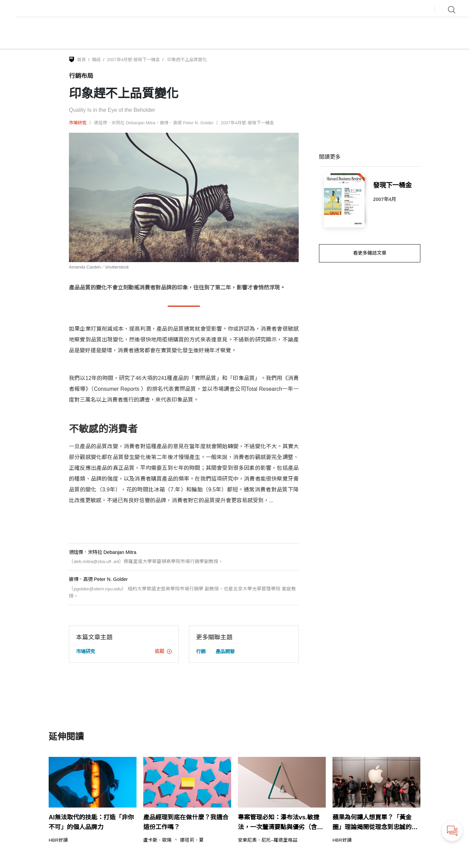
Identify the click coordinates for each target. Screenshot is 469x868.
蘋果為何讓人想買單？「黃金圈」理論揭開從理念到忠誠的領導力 (375, 823)
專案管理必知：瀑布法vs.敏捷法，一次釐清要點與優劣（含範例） (280, 823)
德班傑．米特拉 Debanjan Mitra (125, 123)
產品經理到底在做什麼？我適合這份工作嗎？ (186, 822)
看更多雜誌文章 (370, 253)
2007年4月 (385, 199)
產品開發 (225, 652)
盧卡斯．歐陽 (157, 840)
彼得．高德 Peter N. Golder (187, 123)
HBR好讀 (58, 840)
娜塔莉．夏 (192, 840)
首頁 (81, 60)
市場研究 (78, 123)
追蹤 (163, 651)
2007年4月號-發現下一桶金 (133, 60)
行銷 (201, 652)
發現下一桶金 (392, 185)
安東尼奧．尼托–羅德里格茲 (268, 840)
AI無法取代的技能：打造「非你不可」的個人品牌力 (91, 822)
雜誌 (96, 60)
